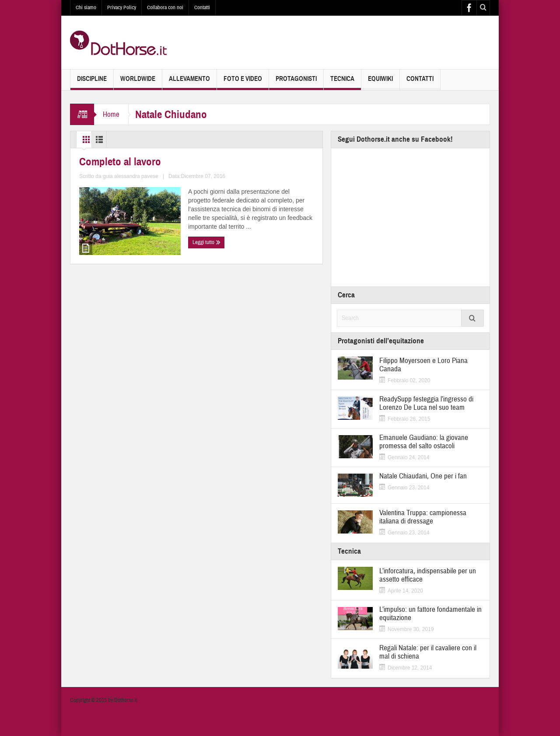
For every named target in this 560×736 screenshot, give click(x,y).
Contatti (202, 7)
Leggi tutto (95, 304)
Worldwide (138, 82)
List (124, 140)
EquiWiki (380, 82)
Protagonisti (296, 82)
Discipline (92, 82)
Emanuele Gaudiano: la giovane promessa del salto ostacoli (424, 442)
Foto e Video (243, 82)
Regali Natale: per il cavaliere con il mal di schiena (428, 652)
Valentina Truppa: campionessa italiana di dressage (423, 517)
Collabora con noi (165, 7)
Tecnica (342, 82)
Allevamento (189, 82)
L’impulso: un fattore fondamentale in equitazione (430, 614)
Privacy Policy (122, 7)
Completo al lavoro (108, 241)
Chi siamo (86, 7)
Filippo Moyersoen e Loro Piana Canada (423, 365)
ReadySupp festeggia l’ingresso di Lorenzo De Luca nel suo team (426, 403)
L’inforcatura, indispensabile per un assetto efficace (428, 575)
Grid (91, 140)
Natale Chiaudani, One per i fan (423, 476)
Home (111, 114)
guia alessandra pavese (160, 287)
